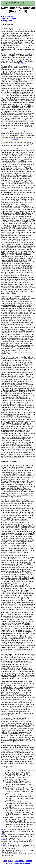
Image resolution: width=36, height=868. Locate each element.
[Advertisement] (27, 21)
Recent (9, 864)
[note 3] (26, 350)
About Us (18, 864)
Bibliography (6, 21)
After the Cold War (9, 18)
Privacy (26, 864)
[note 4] (20, 449)
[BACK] (3, 830)
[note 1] (23, 63)
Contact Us (20, 861)
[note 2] (15, 139)
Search (29, 861)
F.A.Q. (11, 861)
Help (5, 861)
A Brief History (7, 16)
